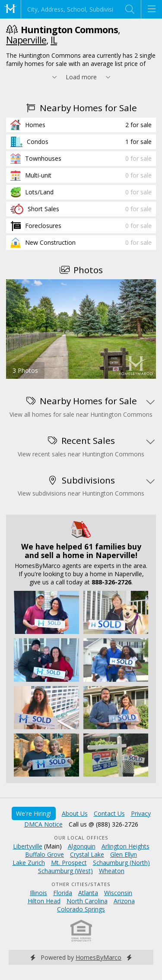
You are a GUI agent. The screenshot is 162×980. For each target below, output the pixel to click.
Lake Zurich (29, 863)
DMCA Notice (43, 824)
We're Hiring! (33, 813)
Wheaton (112, 871)
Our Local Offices (81, 838)
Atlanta (88, 893)
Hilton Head (44, 901)
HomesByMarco (98, 957)
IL (54, 40)
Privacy (141, 813)
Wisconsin (118, 893)
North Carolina (87, 901)
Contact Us (109, 813)
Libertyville (28, 846)
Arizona (124, 901)
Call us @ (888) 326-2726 (103, 824)
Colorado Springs (81, 909)
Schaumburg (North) (121, 863)
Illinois (38, 893)
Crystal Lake (87, 854)
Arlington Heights (125, 846)
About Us (75, 813)
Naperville (26, 40)
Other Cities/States (81, 884)
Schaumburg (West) (65, 871)
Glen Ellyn (124, 854)
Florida (63, 893)
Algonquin (82, 846)
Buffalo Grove (44, 854)
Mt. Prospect (69, 863)
